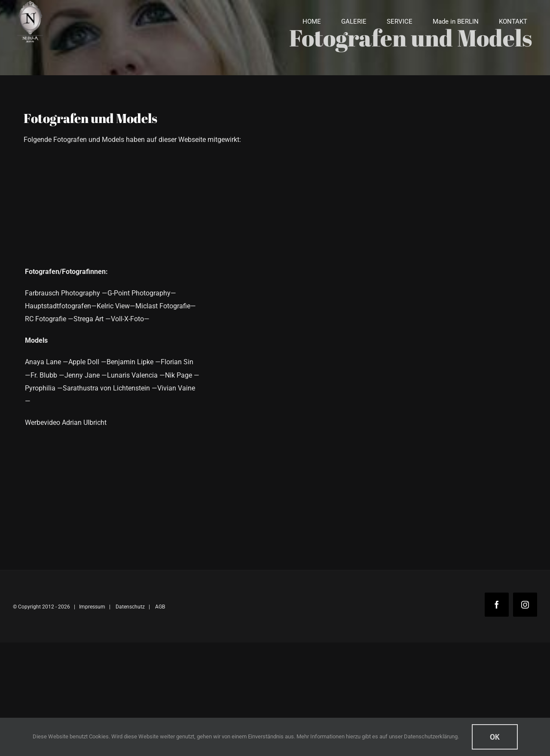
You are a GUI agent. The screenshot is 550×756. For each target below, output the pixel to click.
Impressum (92, 607)
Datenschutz (130, 607)
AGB (160, 607)
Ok (495, 737)
